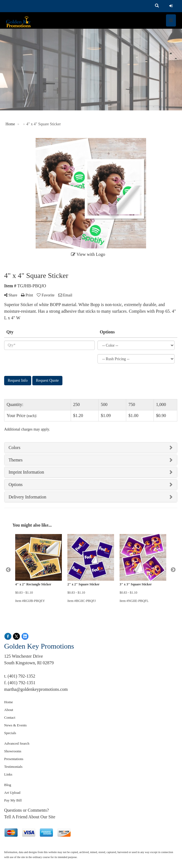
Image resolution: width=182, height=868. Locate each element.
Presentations (14, 759)
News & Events (15, 725)
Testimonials (13, 767)
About (9, 710)
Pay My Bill (13, 800)
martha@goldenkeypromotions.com (36, 689)
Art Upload (12, 793)
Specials (10, 733)
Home (9, 702)
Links (8, 774)
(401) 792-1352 (21, 676)
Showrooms (13, 751)
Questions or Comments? (27, 810)
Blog (8, 785)
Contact (10, 717)
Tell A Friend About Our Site (30, 817)
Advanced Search (17, 743)
